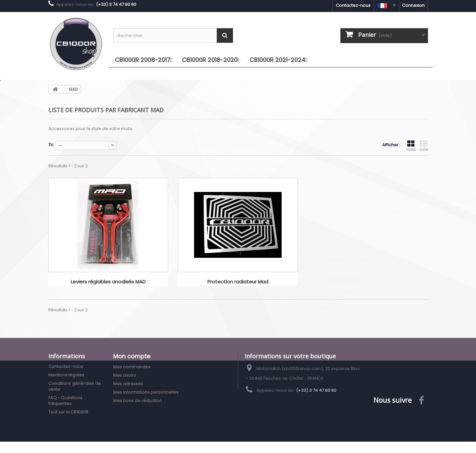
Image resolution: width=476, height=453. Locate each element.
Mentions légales (66, 375)
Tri (51, 145)
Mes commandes (132, 367)
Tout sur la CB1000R (68, 412)
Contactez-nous (353, 5)
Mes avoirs (125, 375)
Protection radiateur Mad (238, 282)
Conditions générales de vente (75, 386)
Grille (411, 146)
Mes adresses (128, 384)
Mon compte (132, 356)
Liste (424, 146)
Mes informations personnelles (146, 392)
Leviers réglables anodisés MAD (108, 282)
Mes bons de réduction (138, 401)
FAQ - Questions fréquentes (65, 401)
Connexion (413, 5)
